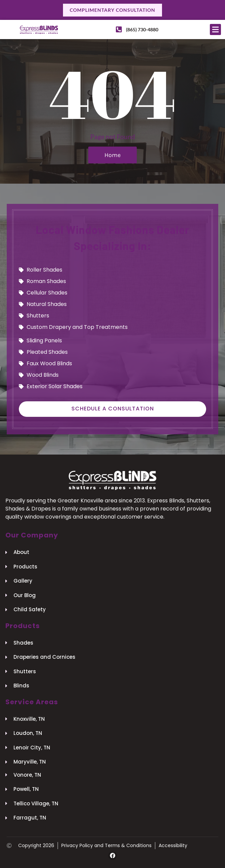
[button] (215, 29)
